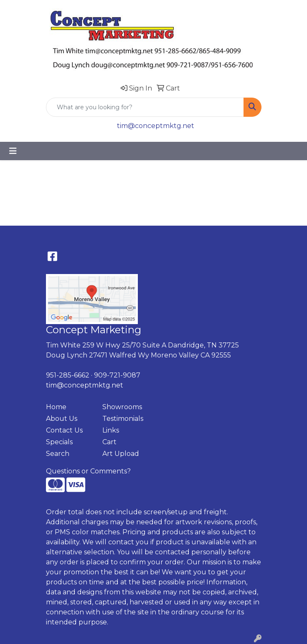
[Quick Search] (145, 107)
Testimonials (123, 419)
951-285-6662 (68, 375)
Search (58, 454)
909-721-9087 (117, 375)
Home (56, 407)
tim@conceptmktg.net (156, 126)
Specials (59, 442)
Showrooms (122, 407)
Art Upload (121, 454)
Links (111, 430)
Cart (109, 442)
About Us (62, 419)
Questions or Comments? (88, 471)
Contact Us (64, 430)
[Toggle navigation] (13, 151)
